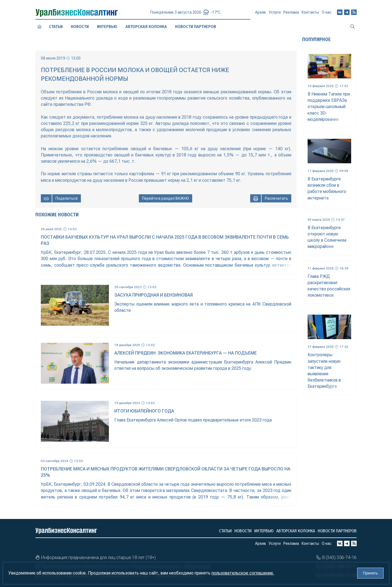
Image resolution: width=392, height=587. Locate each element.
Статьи (56, 26)
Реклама (291, 14)
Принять (370, 573)
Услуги (275, 14)
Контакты (310, 13)
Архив (261, 14)
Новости (80, 27)
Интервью (264, 531)
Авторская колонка (296, 531)
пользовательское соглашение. (243, 573)
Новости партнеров (337, 531)
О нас (327, 12)
